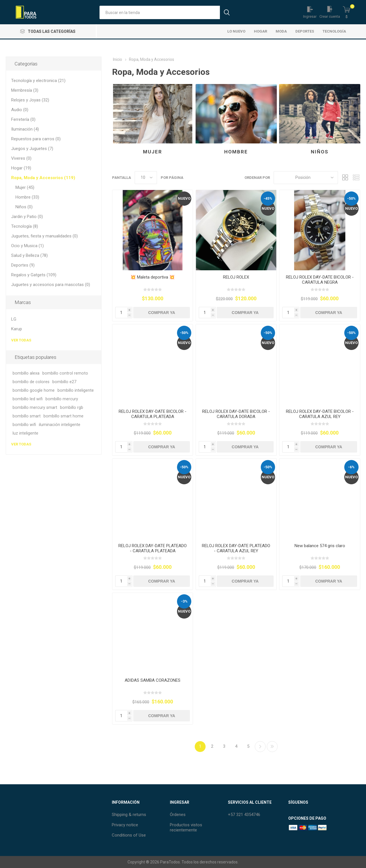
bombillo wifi (24, 425)
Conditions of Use (129, 835)
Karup (17, 329)
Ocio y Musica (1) (27, 246)
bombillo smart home (63, 416)
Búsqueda (227, 12)
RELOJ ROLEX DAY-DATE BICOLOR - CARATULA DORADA (236, 414)
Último (272, 747)
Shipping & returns (129, 815)
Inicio (118, 59)
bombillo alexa (26, 373)
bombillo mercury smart (35, 408)
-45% (268, 198)
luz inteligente (25, 433)
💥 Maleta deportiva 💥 (153, 277)
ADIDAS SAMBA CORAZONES (153, 680)
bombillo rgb (72, 408)
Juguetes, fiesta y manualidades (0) (44, 236)
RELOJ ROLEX (236, 277)
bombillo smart (27, 416)
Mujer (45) (25, 187)
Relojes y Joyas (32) (30, 100)
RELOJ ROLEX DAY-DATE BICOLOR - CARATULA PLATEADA (153, 414)
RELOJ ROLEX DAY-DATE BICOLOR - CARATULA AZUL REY (320, 414)
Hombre (236, 152)
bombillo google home (34, 390)
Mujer (153, 152)
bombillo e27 (64, 382)
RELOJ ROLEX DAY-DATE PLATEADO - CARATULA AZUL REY (236, 548)
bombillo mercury (62, 399)
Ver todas (21, 340)
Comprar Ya (162, 313)
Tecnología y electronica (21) (38, 81)
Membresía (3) (25, 90)
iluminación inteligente (60, 425)
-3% (184, 601)
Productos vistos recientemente (186, 827)
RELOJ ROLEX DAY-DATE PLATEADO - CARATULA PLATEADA (153, 548)
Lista (356, 178)
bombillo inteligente (76, 390)
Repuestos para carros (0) (36, 139)
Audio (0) (20, 110)
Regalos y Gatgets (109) (34, 275)
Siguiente (260, 747)
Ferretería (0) (23, 119)
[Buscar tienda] (160, 12)
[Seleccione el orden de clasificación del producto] (306, 178)
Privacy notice (125, 825)
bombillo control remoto (65, 373)
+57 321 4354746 (244, 815)
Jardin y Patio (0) (27, 217)
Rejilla (345, 178)
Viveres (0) (21, 158)
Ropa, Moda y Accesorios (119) (43, 178)
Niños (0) (24, 207)
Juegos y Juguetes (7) (32, 149)
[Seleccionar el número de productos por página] (146, 178)
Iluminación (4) (25, 129)
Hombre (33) (27, 197)
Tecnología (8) (25, 226)
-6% (351, 467)
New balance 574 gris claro (320, 546)
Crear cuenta (330, 16)
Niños (320, 152)
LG (14, 319)
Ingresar (310, 16)
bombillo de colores (31, 382)
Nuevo (184, 198)
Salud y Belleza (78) (29, 255)
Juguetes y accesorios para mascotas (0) (51, 285)
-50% (351, 198)
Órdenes (178, 815)
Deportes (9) (23, 265)
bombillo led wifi (28, 399)
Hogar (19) (21, 168)
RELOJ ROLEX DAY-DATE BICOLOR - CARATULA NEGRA (320, 280)
